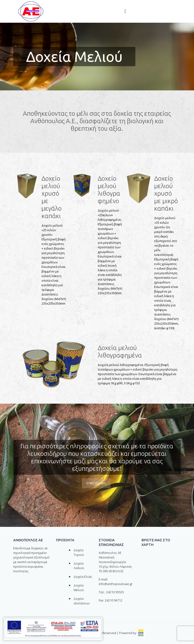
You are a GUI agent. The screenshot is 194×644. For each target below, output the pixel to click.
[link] (141, 633)
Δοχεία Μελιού (79, 588)
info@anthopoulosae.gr (116, 584)
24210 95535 (115, 592)
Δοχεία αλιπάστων (82, 601)
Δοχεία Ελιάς (83, 577)
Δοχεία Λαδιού (79, 566)
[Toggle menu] (125, 11)
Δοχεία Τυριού (79, 552)
